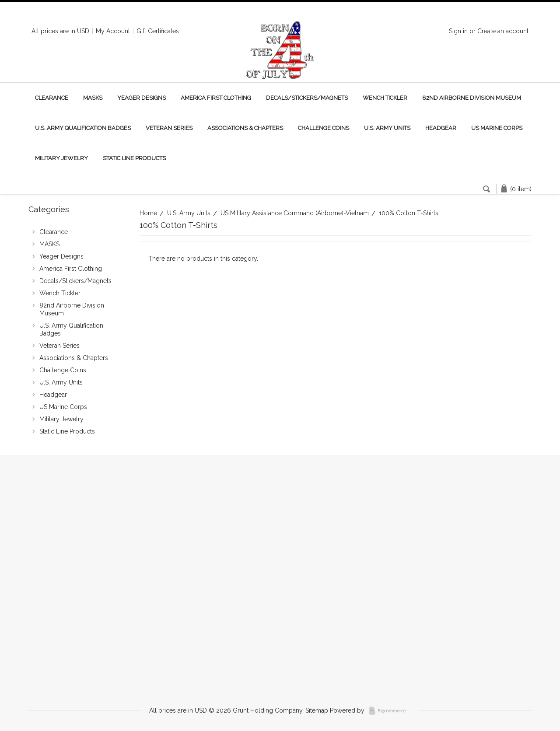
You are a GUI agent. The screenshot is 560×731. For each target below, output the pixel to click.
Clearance (52, 98)
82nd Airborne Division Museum (472, 98)
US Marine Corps (497, 128)
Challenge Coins (324, 128)
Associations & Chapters (245, 128)
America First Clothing (216, 98)
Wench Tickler (385, 98)
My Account (113, 31)
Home (148, 213)
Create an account (503, 31)
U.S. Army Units (387, 128)
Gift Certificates (158, 31)
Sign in (458, 31)
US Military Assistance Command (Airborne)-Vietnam (295, 213)
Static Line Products (134, 158)
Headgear (441, 128)
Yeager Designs (142, 98)
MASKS (93, 98)
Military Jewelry (61, 158)
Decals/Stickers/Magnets (307, 98)
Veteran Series (169, 128)
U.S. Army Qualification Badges (83, 128)
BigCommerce (390, 711)
